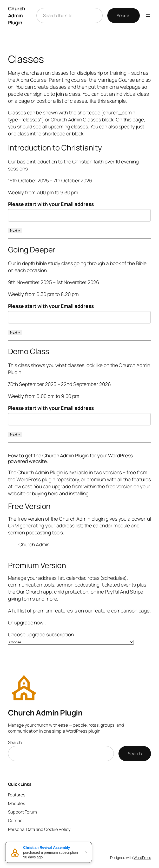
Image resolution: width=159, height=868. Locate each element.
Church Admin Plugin (17, 16)
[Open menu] (148, 16)
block (108, 120)
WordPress (142, 857)
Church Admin (34, 545)
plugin (48, 479)
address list (69, 526)
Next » (15, 230)
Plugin (82, 456)
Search (124, 15)
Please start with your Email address (51, 204)
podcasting (38, 533)
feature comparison (115, 611)
